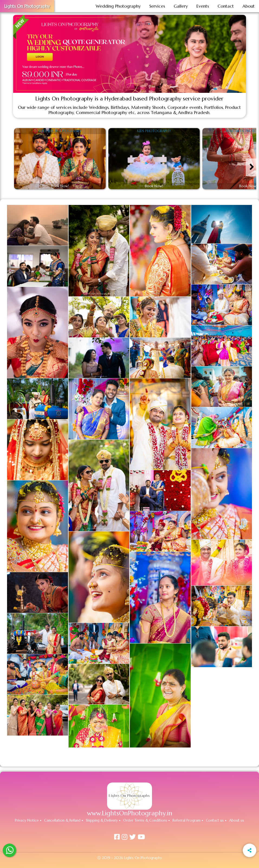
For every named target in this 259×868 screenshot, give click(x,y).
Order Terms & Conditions (145, 820)
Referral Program (187, 820)
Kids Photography (154, 131)
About (249, 6)
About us (237, 820)
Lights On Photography (27, 6)
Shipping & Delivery (102, 820)
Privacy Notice (27, 820)
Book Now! (60, 186)
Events (203, 6)
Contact (226, 6)
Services (157, 6)
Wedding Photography (118, 6)
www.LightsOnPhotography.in (130, 813)
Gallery (181, 6)
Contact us (215, 820)
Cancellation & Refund (62, 820)
